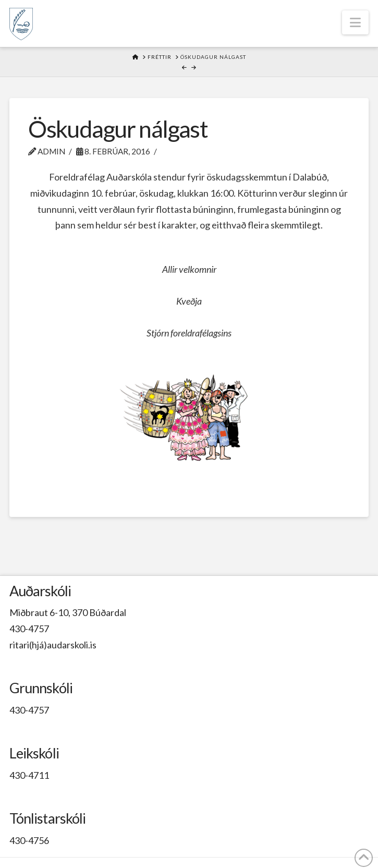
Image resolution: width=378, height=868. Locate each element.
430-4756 (29, 840)
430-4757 (29, 629)
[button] (355, 22)
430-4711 (29, 775)
